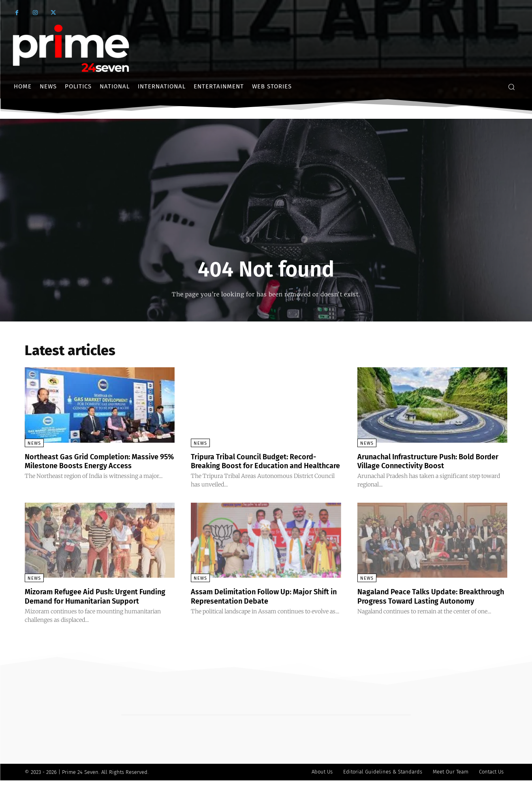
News (34, 443)
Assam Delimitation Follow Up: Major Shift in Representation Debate (260, 604)
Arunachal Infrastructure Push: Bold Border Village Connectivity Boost (423, 461)
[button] (511, 87)
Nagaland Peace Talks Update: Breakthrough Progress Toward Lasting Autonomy (429, 609)
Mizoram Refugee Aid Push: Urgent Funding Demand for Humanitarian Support (89, 609)
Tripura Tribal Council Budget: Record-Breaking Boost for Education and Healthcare (261, 465)
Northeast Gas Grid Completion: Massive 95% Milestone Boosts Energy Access (96, 465)
